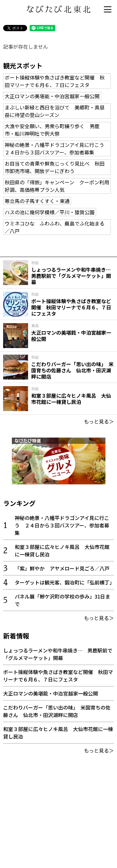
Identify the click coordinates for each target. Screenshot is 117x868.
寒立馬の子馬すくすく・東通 (37, 201)
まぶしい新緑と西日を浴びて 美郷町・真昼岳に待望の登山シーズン (55, 111)
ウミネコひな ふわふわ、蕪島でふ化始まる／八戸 (55, 227)
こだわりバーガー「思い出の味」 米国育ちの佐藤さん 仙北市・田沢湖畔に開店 (57, 711)
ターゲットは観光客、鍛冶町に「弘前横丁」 (65, 582)
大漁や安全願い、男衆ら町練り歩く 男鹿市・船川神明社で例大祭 (52, 130)
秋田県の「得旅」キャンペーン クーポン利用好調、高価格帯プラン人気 (57, 186)
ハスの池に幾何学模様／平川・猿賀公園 (50, 212)
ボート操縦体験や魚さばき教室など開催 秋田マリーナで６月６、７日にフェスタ (55, 81)
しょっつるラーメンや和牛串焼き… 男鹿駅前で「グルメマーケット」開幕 (58, 654)
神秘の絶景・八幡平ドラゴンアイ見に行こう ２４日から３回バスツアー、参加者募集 (57, 148)
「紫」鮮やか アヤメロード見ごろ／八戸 (62, 568)
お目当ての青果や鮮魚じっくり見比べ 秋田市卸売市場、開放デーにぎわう (55, 167)
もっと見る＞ (99, 421)
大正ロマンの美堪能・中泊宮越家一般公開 (52, 96)
